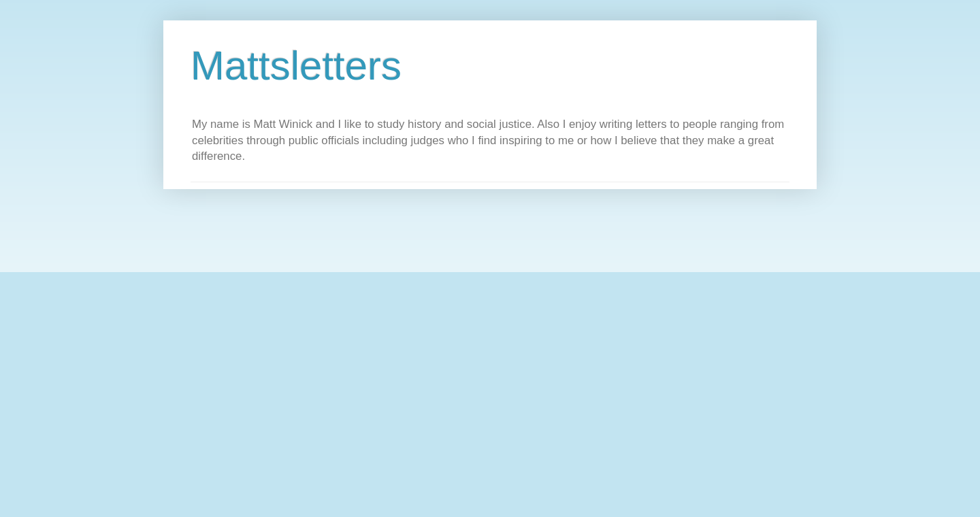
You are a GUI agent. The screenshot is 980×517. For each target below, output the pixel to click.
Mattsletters (296, 66)
